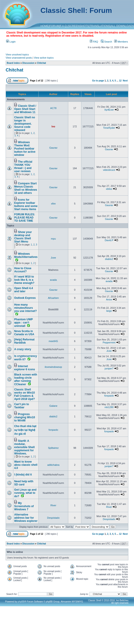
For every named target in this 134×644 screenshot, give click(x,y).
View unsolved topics (17, 55)
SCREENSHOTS (79, 26)
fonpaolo (109, 396)
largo (109, 311)
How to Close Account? (23, 270)
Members (121, 42)
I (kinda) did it (23, 475)
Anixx (109, 299)
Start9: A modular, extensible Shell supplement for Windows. (25, 447)
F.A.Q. (64, 26)
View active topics (44, 58)
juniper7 (109, 368)
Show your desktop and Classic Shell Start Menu (23, 237)
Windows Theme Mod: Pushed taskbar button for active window (25, 149)
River (53, 505)
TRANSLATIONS (100, 26)
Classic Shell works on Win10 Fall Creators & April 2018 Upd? (25, 394)
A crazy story (23, 349)
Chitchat (41, 63)
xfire (53, 204)
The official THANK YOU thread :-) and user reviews (23, 166)
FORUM (54, 26)
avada (53, 280)
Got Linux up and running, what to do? (25, 493)
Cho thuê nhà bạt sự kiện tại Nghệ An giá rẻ (25, 430)
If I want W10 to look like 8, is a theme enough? (24, 280)
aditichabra (53, 465)
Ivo (53, 126)
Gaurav (53, 148)
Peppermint (109, 342)
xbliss (109, 189)
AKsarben (53, 298)
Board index (13, 63)
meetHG (53, 341)
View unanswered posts (19, 58)
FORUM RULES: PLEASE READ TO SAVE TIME (25, 218)
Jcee (53, 258)
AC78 (53, 108)
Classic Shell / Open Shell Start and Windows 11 (25, 109)
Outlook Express (25, 298)
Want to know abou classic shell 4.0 (26, 465)
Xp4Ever (109, 110)
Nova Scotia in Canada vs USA (24, 333)
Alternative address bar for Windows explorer (26, 518)
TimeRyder (109, 128)
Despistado (53, 518)
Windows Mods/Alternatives (26, 255)
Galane (53, 406)
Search (106, 42)
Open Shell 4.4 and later (24, 290)
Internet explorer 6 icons (25, 368)
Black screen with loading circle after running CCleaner (26, 379)
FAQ (94, 42)
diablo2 (109, 259)
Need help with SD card (24, 483)
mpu (53, 239)
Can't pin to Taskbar (22, 406)
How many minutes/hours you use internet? (26, 308)
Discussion (28, 63)
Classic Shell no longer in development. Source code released (25, 124)
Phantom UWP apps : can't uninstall (24, 323)
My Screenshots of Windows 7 (24, 506)
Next (125, 81)
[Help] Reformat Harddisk (24, 341)
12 (120, 81)
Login (11, 42)
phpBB (21, 602)
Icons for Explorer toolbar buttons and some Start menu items (26, 204)
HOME (45, 26)
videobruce (109, 170)
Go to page (98, 81)
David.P (109, 240)
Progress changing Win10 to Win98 (25, 417)
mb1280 (109, 407)
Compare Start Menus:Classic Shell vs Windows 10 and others (26, 188)
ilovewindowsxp (53, 367)
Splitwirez (53, 448)
